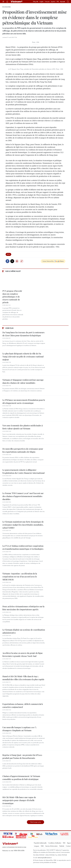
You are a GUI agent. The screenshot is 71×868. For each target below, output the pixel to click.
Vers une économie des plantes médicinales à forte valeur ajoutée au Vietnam (23, 427)
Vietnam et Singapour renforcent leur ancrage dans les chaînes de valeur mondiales (23, 381)
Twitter (12, 261)
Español (53, 2)
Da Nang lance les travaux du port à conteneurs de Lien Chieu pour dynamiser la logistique (23, 334)
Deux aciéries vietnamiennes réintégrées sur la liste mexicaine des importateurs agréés (23, 608)
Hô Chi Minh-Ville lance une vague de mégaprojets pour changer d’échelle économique (19, 800)
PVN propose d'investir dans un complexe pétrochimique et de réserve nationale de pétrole (12, 297)
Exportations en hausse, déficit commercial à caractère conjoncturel (23, 706)
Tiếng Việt (36, 2)
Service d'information (51, 846)
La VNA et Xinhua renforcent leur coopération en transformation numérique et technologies (23, 547)
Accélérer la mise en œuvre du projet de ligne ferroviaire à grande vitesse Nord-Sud (23, 655)
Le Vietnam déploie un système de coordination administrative (24, 631)
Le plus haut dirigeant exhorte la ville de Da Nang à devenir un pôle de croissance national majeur (23, 357)
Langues (37, 846)
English (42, 2)
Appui (69, 843)
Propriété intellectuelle (40, 843)
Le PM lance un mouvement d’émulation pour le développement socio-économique (24, 401)
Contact (68, 846)
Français (47, 2)
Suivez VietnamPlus (48, 261)
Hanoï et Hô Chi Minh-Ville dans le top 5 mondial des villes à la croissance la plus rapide (23, 678)
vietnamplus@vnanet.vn (45, 858)
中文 (58, 2)
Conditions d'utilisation (55, 843)
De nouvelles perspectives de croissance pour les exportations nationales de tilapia (23, 450)
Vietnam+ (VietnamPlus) (17, 2)
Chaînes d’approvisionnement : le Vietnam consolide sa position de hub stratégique (21, 778)
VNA (42, 846)
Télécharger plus (35, 822)
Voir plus (9, 328)
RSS (64, 843)
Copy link (22, 261)
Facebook (8, 261)
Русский (63, 2)
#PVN (8, 254)
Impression (17, 261)
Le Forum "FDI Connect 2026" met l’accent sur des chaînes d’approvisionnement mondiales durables (23, 496)
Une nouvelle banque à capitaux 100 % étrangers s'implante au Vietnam (19, 729)
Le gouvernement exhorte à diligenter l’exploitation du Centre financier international (23, 471)
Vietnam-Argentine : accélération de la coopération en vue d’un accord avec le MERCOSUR (20, 577)
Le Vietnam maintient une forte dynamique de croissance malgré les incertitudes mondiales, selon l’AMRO (23, 525)
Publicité (62, 846)
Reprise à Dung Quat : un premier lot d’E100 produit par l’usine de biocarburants (22, 756)
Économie (7, 7)
